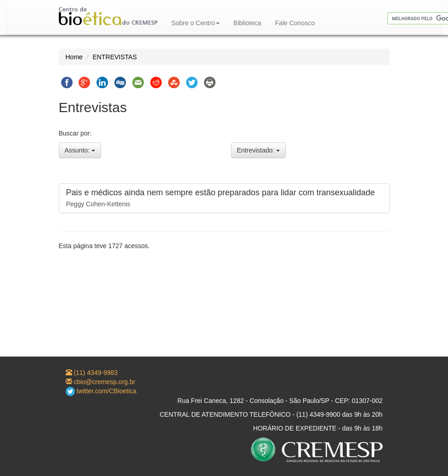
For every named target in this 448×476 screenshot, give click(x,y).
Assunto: (80, 150)
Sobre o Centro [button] (196, 23)
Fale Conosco (295, 23)
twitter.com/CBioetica (101, 391)
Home (74, 57)
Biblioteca (247, 23)
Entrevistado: (259, 150)
